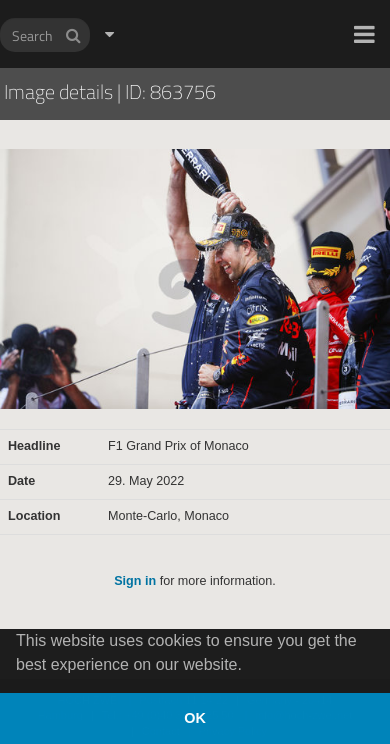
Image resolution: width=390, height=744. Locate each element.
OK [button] (195, 718)
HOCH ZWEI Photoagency (162, 0)
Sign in (135, 581)
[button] (364, 34)
